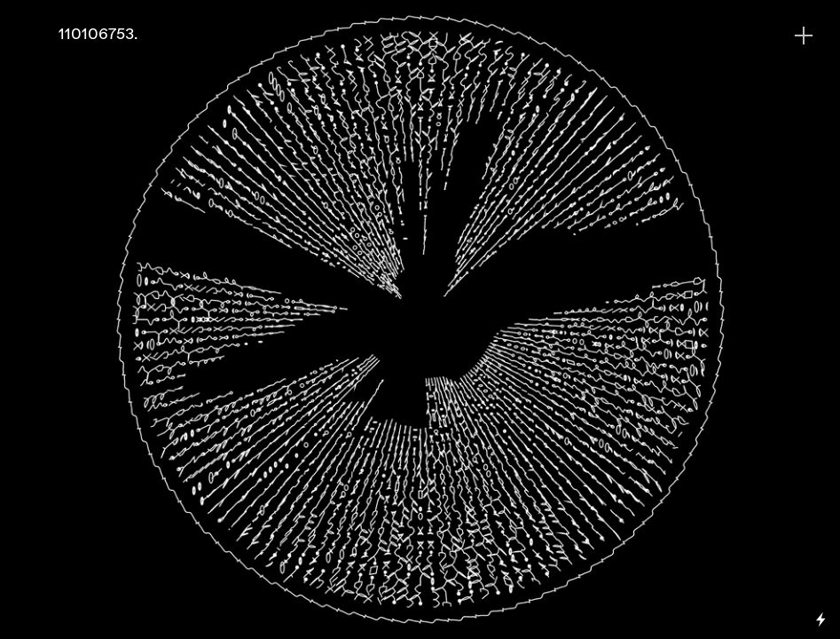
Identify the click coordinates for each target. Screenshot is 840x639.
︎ (804, 36)
